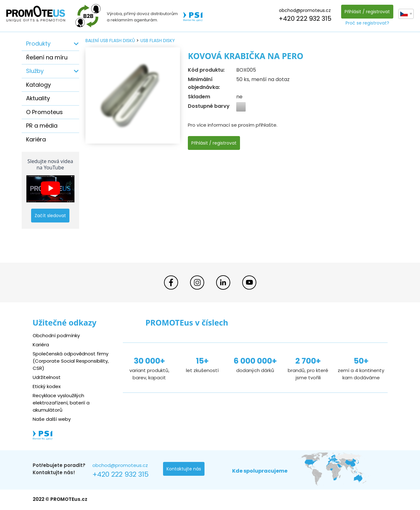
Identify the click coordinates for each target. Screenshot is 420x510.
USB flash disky (158, 41)
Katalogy (38, 85)
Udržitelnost (47, 377)
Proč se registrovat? (367, 23)
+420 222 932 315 (305, 19)
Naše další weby (52, 419)
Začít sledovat (50, 216)
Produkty (38, 44)
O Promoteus (44, 112)
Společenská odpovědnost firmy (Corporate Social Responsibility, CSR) (71, 361)
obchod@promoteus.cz (305, 10)
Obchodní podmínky (56, 335)
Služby (35, 71)
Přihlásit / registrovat (367, 12)
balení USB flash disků (110, 41)
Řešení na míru (47, 57)
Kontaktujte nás (184, 469)
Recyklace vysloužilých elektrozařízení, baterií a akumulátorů (61, 403)
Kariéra (36, 139)
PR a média (42, 126)
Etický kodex (47, 386)
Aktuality (38, 98)
